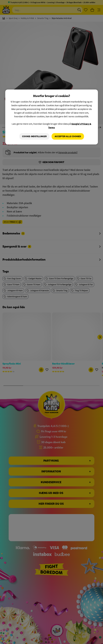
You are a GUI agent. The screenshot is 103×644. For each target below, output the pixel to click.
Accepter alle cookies (68, 136)
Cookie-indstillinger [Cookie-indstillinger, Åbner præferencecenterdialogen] (34, 136)
